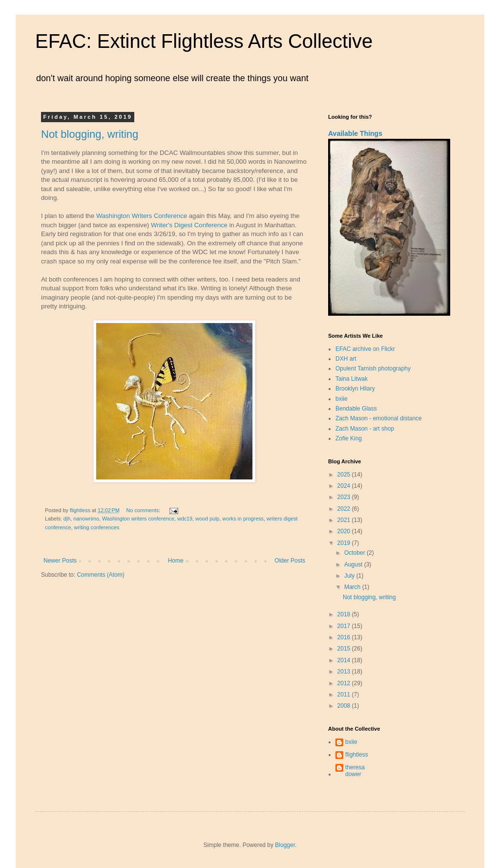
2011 (345, 694)
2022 (345, 509)
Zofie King (349, 438)
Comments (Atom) (100, 575)
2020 (345, 531)
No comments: (144, 510)
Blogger (285, 845)
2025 (345, 475)
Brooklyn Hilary (355, 389)
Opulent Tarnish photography (373, 369)
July (350, 576)
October (355, 553)
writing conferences (96, 527)
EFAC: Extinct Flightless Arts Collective (204, 41)
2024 (345, 486)
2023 (345, 497)
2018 (345, 614)
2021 (345, 520)
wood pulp (207, 519)
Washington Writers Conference (142, 216)
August (354, 564)
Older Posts (290, 561)
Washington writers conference (138, 519)
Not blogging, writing (90, 134)
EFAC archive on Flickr (365, 349)
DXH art (346, 359)
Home (176, 561)
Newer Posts (60, 561)
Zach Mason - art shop (365, 429)
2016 (345, 637)
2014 (345, 660)
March (353, 587)
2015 (345, 649)
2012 (345, 683)
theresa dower (355, 771)
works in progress (243, 519)
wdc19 (185, 519)
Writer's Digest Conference (189, 225)
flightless (357, 755)
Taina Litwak (352, 379)
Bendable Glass (356, 409)
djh (67, 519)
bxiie (342, 399)
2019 (345, 543)
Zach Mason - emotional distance (379, 418)
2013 (345, 672)
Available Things (355, 133)
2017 (345, 626)
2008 (345, 706)
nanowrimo (86, 519)
